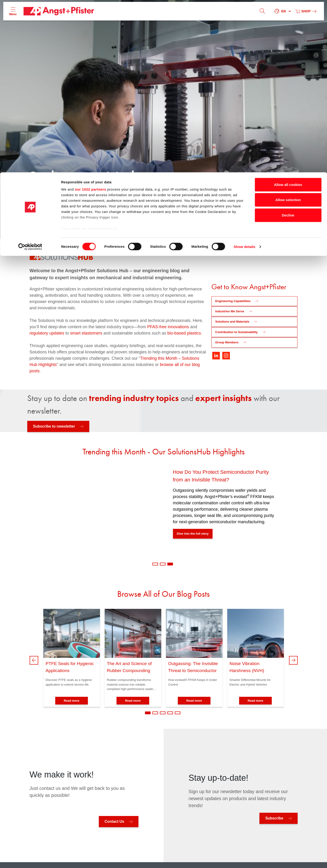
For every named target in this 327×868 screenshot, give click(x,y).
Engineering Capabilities (233, 301)
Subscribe (274, 818)
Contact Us (114, 821)
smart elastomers (86, 333)
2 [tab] (163, 564)
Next (293, 660)
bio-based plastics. (185, 333)
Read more (71, 701)
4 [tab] (170, 713)
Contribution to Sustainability (237, 332)
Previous (34, 660)
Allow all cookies (288, 12)
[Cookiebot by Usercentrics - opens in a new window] (30, 75)
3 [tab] (170, 564)
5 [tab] (178, 713)
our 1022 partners (90, 17)
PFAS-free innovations (168, 327)
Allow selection (288, 28)
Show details (245, 75)
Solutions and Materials (232, 322)
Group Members (227, 342)
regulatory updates (48, 333)
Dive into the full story (193, 534)
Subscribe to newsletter (54, 426)
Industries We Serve (230, 311)
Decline (288, 43)
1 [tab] (155, 564)
